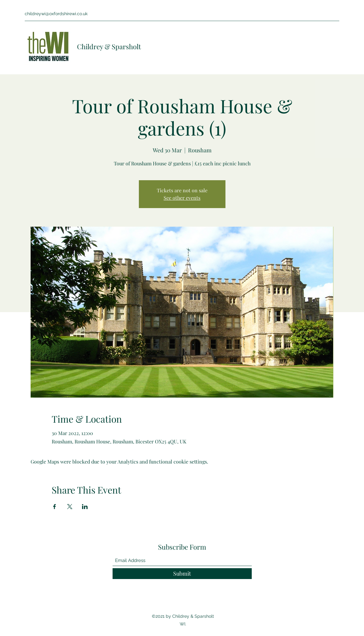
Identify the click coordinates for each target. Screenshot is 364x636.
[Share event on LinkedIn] (85, 507)
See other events (182, 198)
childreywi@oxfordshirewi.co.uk (56, 14)
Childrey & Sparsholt (109, 46)
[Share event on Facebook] (55, 507)
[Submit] (182, 574)
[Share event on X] (70, 507)
